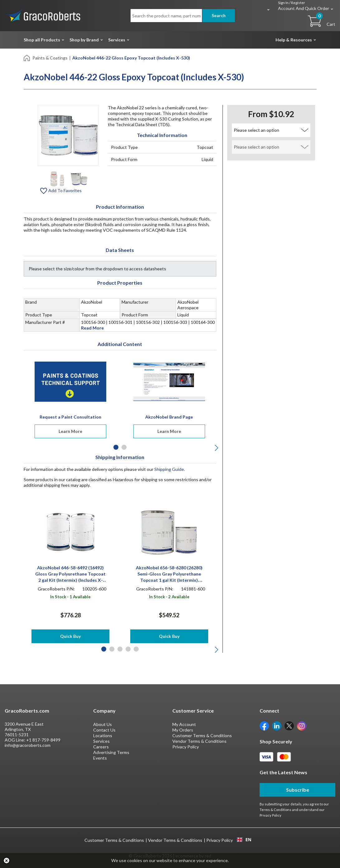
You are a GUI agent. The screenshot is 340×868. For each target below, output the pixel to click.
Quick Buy (70, 636)
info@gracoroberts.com (28, 745)
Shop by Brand (84, 40)
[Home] (27, 57)
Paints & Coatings (50, 58)
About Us (103, 724)
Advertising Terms (111, 752)
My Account (184, 724)
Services (117, 40)
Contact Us (104, 730)
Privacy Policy (186, 747)
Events (100, 758)
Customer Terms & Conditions (202, 735)
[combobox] (244, 840)
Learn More (70, 431)
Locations (103, 735)
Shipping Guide (169, 469)
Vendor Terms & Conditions (199, 741)
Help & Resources (294, 40)
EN (244, 840)
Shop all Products (42, 40)
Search (219, 15)
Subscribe (298, 790)
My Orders (183, 730)
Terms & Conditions (275, 810)
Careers (101, 747)
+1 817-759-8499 (43, 740)
